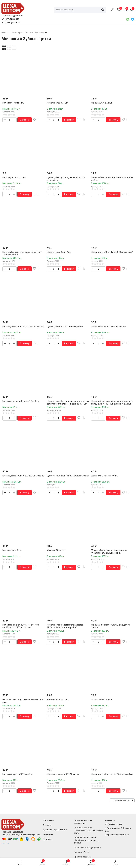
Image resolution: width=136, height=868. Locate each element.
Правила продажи (83, 857)
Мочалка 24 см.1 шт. (12, 550)
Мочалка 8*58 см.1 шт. (58, 699)
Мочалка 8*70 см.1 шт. (13, 103)
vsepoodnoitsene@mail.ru (117, 835)
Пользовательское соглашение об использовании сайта (89, 830)
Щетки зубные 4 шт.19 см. (59, 252)
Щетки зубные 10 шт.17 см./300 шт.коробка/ (112, 252)
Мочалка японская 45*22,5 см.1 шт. (64, 774)
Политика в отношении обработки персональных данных (86, 840)
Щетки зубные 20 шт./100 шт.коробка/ (65, 327)
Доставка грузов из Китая (56, 830)
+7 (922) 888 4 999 (114, 824)
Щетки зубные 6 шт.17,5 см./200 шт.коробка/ (68, 476)
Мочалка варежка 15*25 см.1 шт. (18, 774)
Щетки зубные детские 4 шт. (104, 476)
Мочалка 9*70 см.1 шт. (102, 103)
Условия (47, 825)
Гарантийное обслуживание (87, 848)
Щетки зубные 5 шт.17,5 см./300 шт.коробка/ (112, 774)
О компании (49, 820)
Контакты (48, 839)
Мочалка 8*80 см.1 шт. (102, 699)
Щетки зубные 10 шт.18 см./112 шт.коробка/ (23, 327)
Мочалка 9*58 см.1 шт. (58, 103)
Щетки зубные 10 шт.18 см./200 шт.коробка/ (23, 476)
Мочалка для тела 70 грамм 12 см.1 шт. (21, 401)
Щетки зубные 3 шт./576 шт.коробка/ (109, 327)
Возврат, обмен (81, 852)
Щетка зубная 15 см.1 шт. (14, 177)
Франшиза (48, 834)
